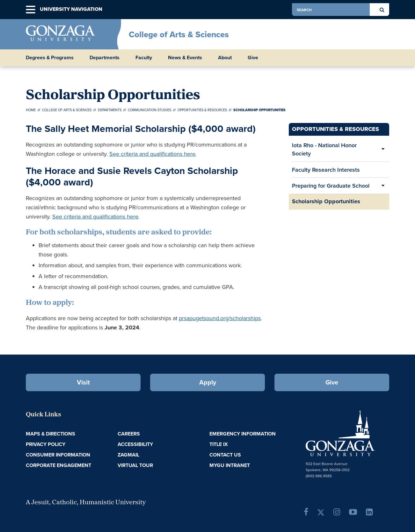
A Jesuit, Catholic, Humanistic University (86, 503)
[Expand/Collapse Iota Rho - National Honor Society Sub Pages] (383, 149)
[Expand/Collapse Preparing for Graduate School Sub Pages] (383, 186)
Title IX (219, 444)
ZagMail (128, 455)
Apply (208, 382)
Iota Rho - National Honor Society (324, 149)
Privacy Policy (46, 444)
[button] (31, 10)
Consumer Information (58, 455)
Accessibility (135, 444)
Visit (83, 382)
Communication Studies (149, 110)
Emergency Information (243, 434)
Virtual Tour (135, 465)
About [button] (225, 58)
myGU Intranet (230, 465)
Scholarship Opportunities (326, 201)
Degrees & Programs (50, 58)
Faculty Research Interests (326, 170)
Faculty (144, 58)
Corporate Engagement (58, 465)
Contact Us (225, 455)
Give (253, 58)
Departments (105, 58)
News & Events (185, 58)
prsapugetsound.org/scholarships (220, 318)
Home (31, 110)
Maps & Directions (51, 434)
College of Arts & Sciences (179, 34)
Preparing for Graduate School (331, 186)
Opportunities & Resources (202, 110)
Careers (129, 434)
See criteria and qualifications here (152, 154)
